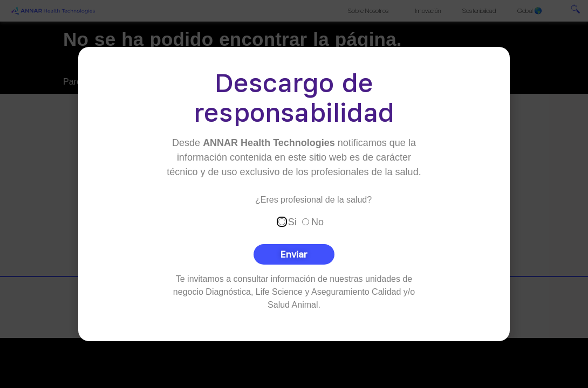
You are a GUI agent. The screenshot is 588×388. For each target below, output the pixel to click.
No (317, 221)
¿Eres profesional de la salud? (313, 199)
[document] (294, 194)
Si (292, 221)
